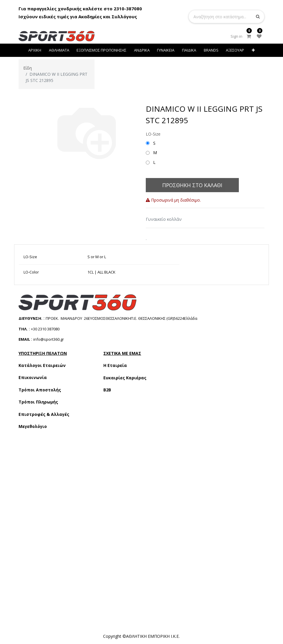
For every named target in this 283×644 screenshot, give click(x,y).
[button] (253, 50)
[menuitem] (35, 50)
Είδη (28, 68)
